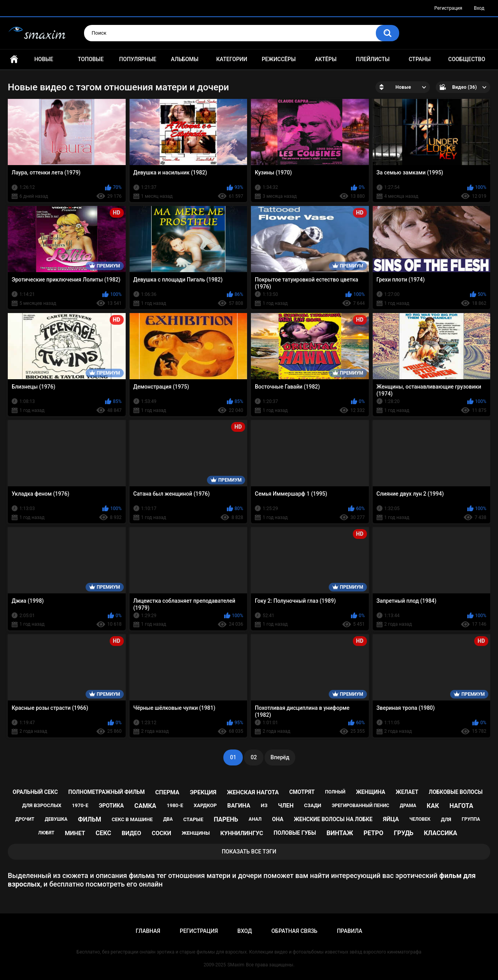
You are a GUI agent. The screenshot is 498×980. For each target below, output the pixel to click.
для (446, 819)
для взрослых (42, 805)
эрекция (203, 792)
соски (161, 833)
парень (226, 819)
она (278, 819)
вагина (239, 806)
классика (441, 833)
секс (103, 833)
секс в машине (132, 819)
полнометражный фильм (107, 792)
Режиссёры (279, 59)
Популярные (138, 59)
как (433, 806)
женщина (371, 792)
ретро (374, 833)
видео (132, 833)
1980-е (175, 805)
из (264, 805)
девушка (56, 819)
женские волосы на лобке (333, 819)
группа (471, 819)
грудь (403, 833)
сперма (167, 792)
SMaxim (236, 965)
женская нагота (253, 792)
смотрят (302, 792)
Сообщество (467, 59)
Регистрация (448, 8)
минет (75, 833)
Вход (479, 8)
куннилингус (242, 833)
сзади (313, 805)
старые (193, 819)
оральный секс (35, 792)
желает (407, 792)
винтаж (340, 833)
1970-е (80, 805)
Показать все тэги (249, 852)
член (286, 806)
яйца (391, 819)
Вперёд (280, 757)
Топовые (91, 59)
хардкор (205, 805)
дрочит (25, 819)
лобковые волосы (456, 792)
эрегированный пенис (361, 806)
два (168, 819)
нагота (461, 806)
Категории (232, 59)
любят (46, 833)
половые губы (295, 833)
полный (335, 792)
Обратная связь (294, 931)
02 (254, 757)
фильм (89, 819)
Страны (420, 59)
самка (145, 806)
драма (408, 806)
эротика (111, 806)
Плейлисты (373, 59)
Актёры (326, 59)
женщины (196, 833)
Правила (350, 931)
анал (255, 819)
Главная (14, 59)
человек (420, 819)
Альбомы (185, 59)
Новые (44, 59)
